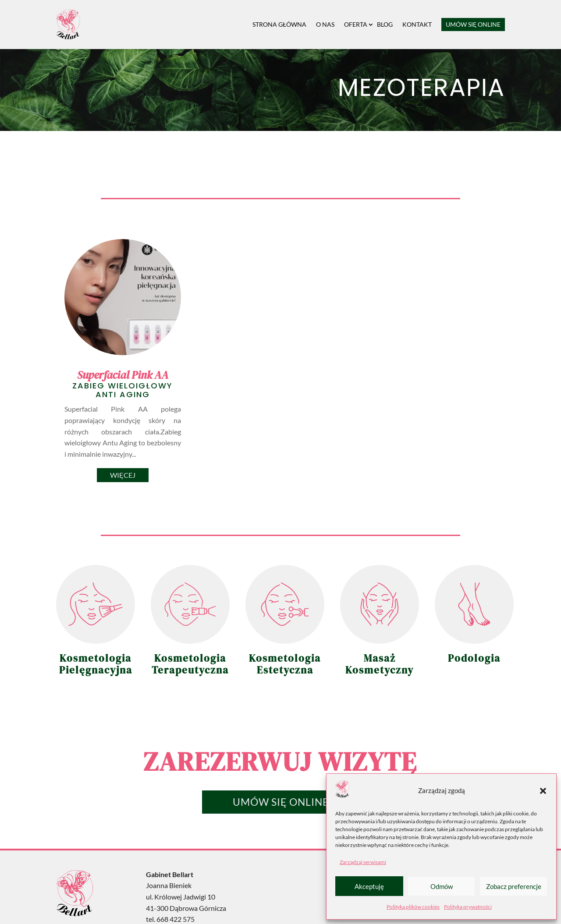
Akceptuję (369, 886)
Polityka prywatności (468, 907)
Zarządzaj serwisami (363, 862)
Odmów (442, 886)
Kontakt (417, 24)
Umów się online (473, 24)
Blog (385, 24)
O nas (325, 24)
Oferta (356, 24)
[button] (543, 791)
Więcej (123, 475)
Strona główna (279, 24)
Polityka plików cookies (413, 907)
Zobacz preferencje (514, 886)
